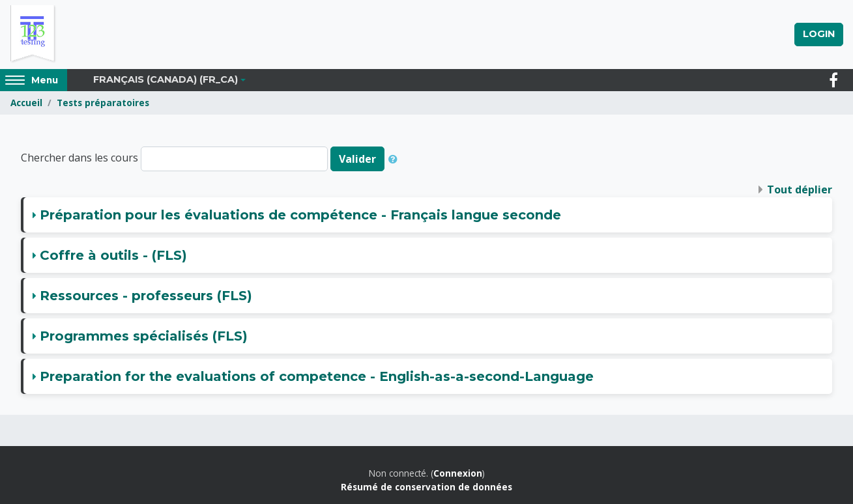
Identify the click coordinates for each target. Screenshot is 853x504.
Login (819, 34)
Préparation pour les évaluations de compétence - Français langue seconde (300, 215)
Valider (357, 159)
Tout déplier (800, 189)
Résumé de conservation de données (426, 487)
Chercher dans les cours (80, 158)
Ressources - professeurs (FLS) (146, 296)
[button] (396, 159)
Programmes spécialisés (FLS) (144, 336)
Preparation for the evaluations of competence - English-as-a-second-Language (317, 376)
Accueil (26, 103)
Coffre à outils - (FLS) (113, 255)
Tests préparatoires (103, 103)
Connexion (458, 473)
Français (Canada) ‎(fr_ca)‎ (166, 79)
